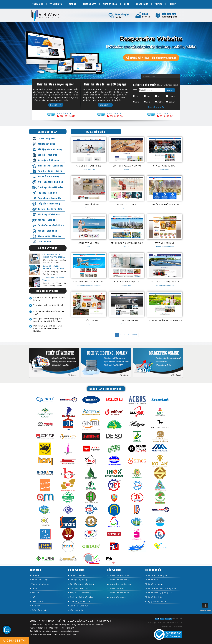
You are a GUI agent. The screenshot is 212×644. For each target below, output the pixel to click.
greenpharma (165, 324)
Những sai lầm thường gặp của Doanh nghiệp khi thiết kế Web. (48, 320)
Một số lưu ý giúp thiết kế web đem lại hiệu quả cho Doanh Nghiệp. (48, 328)
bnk (89, 246)
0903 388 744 (14, 640)
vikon (165, 208)
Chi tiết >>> (56, 105)
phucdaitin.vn (127, 285)
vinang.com (89, 208)
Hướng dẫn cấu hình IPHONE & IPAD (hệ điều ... (54, 267)
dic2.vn (127, 246)
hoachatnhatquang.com (165, 285)
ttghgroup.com (165, 169)
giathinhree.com (127, 324)
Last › (135, 335)
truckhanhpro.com (89, 324)
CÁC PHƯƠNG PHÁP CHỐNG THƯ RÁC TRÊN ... (54, 256)
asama (127, 169)
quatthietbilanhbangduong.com (89, 285)
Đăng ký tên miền (155, 107)
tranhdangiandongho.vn (165, 246)
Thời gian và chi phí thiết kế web (48, 305)
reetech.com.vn (89, 169)
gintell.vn (127, 208)
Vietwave (178, 626)
